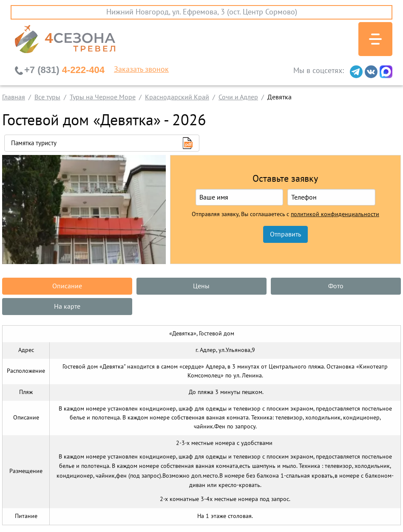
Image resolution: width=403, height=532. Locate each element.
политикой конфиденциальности (335, 214)
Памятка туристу (34, 143)
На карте (67, 307)
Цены (201, 286)
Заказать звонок (141, 70)
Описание (67, 286)
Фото (336, 286)
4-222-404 (64, 70)
